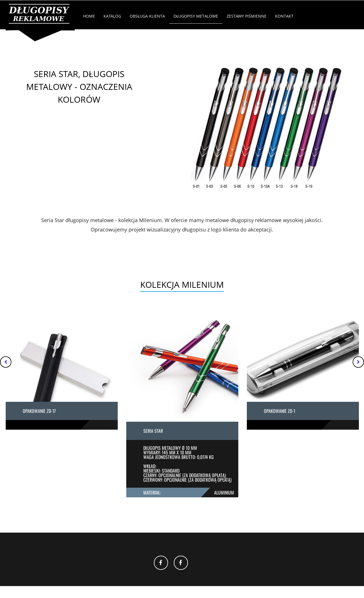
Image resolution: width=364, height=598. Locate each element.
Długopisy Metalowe (196, 16)
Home (89, 16)
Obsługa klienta (147, 16)
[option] (62, 373)
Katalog (112, 16)
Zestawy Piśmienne (247, 16)
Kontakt (284, 16)
